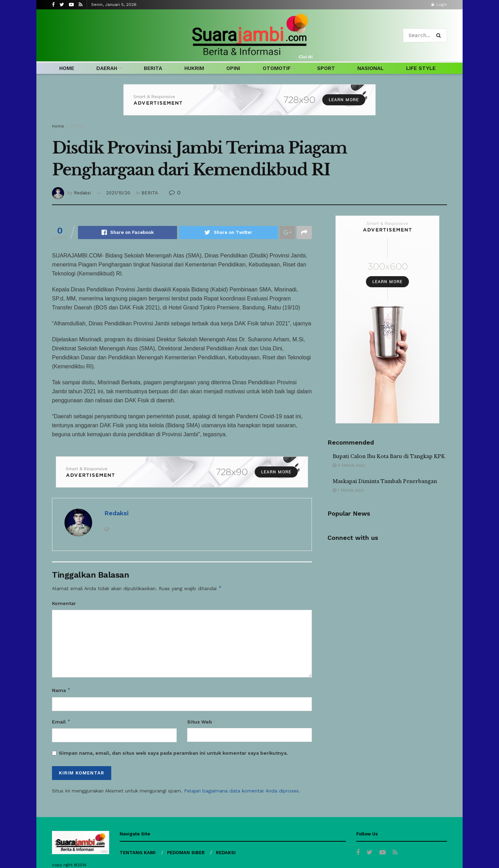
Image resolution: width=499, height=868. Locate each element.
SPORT (326, 68)
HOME (67, 68)
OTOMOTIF (277, 68)
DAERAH (107, 68)
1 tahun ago (348, 490)
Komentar (64, 603)
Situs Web (200, 722)
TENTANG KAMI (138, 853)
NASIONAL (370, 68)
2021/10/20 (118, 193)
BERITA (153, 68)
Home (58, 126)
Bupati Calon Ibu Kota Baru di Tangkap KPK (389, 456)
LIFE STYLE (421, 68)
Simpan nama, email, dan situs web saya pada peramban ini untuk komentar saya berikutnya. (173, 753)
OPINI (233, 68)
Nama (61, 690)
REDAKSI (226, 853)
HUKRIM (194, 68)
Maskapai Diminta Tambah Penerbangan (385, 481)
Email (61, 722)
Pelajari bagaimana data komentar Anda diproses (241, 791)
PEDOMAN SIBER (186, 853)
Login (439, 5)
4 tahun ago (349, 465)
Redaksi (82, 193)
